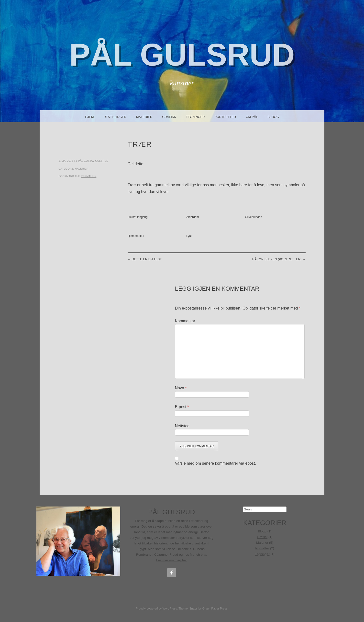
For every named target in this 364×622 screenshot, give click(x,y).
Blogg (273, 117)
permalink (89, 176)
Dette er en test (145, 259)
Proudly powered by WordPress (156, 609)
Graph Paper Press (215, 609)
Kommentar (185, 321)
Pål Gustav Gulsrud (93, 161)
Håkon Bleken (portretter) (279, 259)
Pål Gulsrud (182, 55)
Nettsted (182, 426)
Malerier (144, 117)
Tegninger (195, 117)
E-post (182, 407)
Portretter (225, 117)
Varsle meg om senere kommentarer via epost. (215, 463)
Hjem (89, 117)
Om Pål (252, 117)
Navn (181, 388)
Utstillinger (115, 117)
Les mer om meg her (171, 560)
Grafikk (169, 117)
